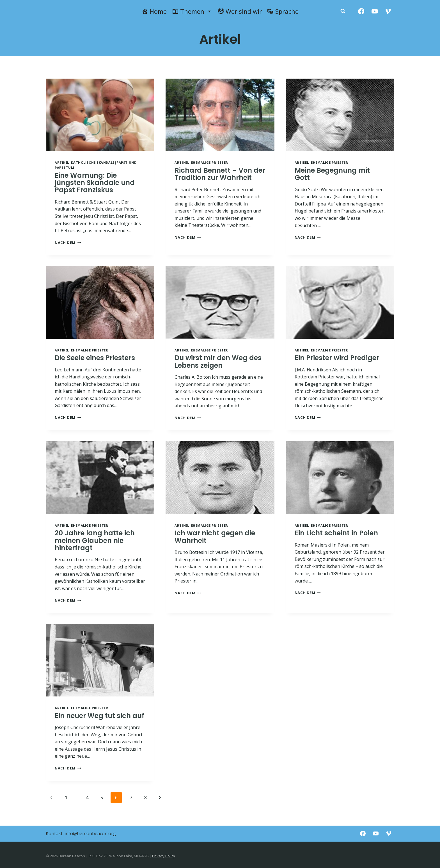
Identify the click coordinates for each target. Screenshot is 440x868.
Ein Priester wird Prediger (337, 358)
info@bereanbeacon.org (90, 833)
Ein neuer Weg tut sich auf (99, 716)
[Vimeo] (388, 11)
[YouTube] (374, 11)
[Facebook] (361, 11)
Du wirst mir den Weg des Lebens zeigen (218, 361)
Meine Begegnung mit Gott (332, 174)
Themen (196, 11)
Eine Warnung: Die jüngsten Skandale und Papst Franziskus (95, 183)
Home (158, 11)
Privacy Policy (164, 856)
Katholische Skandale (93, 162)
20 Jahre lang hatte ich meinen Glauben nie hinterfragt (95, 540)
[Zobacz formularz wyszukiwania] (343, 11)
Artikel (62, 162)
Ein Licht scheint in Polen (336, 533)
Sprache (287, 11)
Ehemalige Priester (210, 162)
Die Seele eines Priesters (95, 358)
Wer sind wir (244, 11)
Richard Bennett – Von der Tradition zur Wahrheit (220, 174)
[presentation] (100, 115)
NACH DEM (68, 243)
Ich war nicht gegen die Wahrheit (215, 537)
